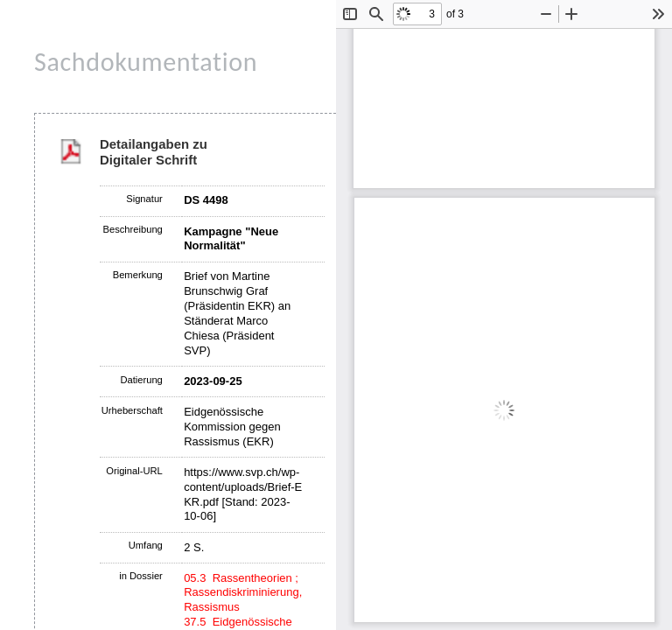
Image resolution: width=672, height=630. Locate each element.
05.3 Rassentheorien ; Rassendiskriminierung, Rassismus (243, 593)
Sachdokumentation (146, 62)
